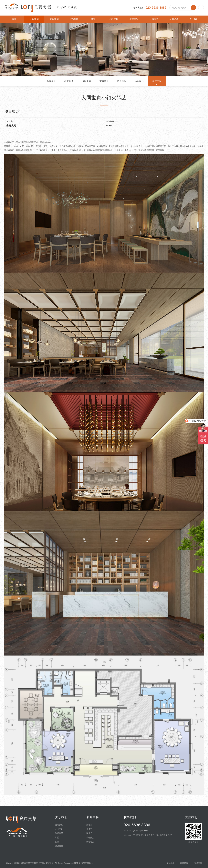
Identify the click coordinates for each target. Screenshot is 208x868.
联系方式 (59, 846)
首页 (14, 19)
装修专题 (90, 842)
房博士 (94, 19)
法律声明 (198, 863)
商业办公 (69, 81)
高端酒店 (51, 81)
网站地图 (171, 863)
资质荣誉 (59, 833)
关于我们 (194, 19)
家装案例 (54, 19)
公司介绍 (59, 825)
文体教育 (104, 81)
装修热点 (90, 838)
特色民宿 (122, 81)
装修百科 (154, 19)
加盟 (57, 838)
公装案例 (34, 19)
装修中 (89, 829)
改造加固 (74, 19)
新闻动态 (174, 19)
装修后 (89, 833)
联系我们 (130, 817)
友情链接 (184, 863)
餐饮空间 (157, 81)
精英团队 (114, 19)
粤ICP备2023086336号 (83, 863)
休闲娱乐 (139, 81)
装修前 (89, 825)
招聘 (57, 842)
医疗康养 (86, 81)
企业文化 (59, 829)
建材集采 (134, 19)
